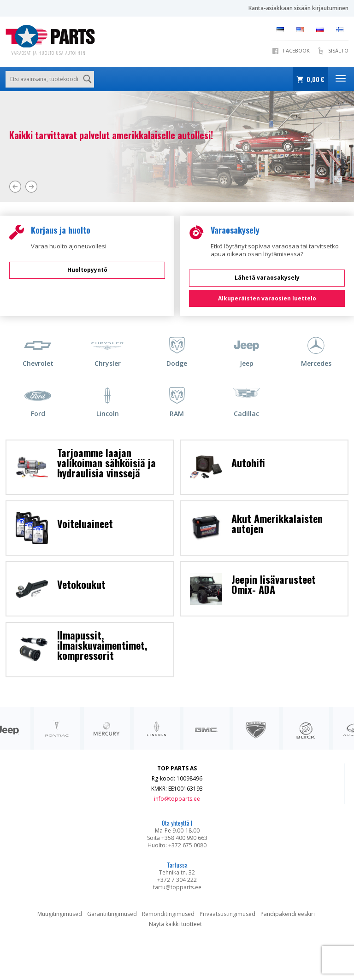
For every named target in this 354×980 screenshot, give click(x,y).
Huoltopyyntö (87, 270)
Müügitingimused (60, 914)
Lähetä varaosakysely (267, 278)
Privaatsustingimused (227, 914)
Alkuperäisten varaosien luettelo (267, 298)
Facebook (296, 50)
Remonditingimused (168, 914)
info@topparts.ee (177, 799)
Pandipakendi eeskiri (288, 914)
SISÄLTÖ (338, 50)
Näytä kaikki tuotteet (175, 924)
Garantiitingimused (112, 914)
